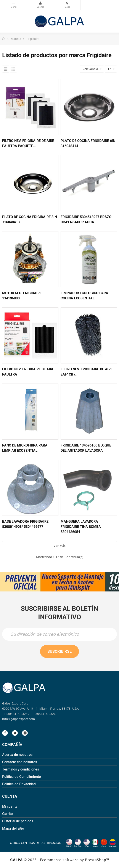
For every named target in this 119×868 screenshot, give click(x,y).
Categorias (14, 3)
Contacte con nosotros (20, 762)
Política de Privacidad (19, 784)
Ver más (60, 546)
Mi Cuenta (40, 3)
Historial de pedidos (18, 821)
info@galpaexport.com (18, 719)
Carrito (7, 814)
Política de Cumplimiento (22, 777)
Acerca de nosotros (17, 755)
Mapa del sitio (13, 828)
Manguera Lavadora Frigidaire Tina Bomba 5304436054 (81, 527)
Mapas (67, 3)
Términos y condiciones (21, 769)
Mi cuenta (10, 806)
